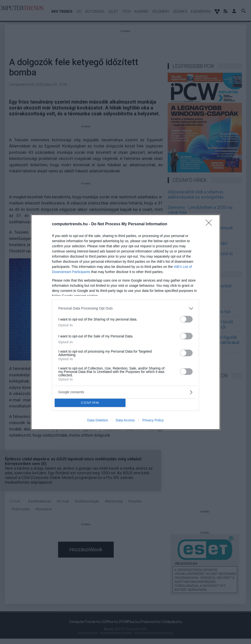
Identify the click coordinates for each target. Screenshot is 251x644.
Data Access (125, 420)
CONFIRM (90, 403)
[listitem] (125, 308)
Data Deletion (98, 420)
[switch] (186, 319)
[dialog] (125, 322)
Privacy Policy (153, 420)
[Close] (210, 224)
